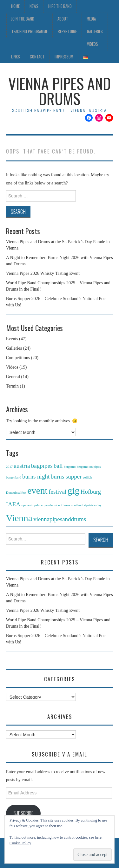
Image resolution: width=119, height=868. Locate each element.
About (63, 19)
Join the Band (23, 19)
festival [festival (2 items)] (57, 492)
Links (16, 57)
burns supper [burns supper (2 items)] (66, 476)
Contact (37, 57)
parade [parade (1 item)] (48, 505)
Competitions (18, 358)
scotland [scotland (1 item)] (77, 505)
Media (91, 19)
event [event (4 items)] (37, 491)
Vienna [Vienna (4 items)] (19, 518)
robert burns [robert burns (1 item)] (62, 505)
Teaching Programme (30, 31)
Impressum (64, 57)
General (13, 377)
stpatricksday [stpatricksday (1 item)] (93, 505)
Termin (12, 386)
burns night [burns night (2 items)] (36, 476)
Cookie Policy (20, 843)
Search (101, 540)
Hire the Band (60, 6)
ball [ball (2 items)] (58, 466)
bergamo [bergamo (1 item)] (70, 467)
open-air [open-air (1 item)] (27, 505)
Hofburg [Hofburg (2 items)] (91, 492)
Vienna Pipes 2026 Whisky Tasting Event (43, 273)
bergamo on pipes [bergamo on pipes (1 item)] (89, 467)
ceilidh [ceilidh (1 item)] (87, 477)
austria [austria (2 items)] (22, 466)
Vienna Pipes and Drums (60, 91)
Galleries (95, 31)
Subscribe (23, 813)
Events (12, 339)
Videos (93, 44)
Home (15, 6)
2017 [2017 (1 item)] (9, 467)
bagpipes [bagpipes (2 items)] (42, 466)
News (34, 6)
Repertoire (67, 31)
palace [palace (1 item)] (38, 505)
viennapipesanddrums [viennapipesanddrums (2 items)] (60, 519)
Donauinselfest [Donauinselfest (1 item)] (16, 493)
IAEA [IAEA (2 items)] (13, 504)
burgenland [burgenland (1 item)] (14, 477)
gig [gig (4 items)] (73, 491)
